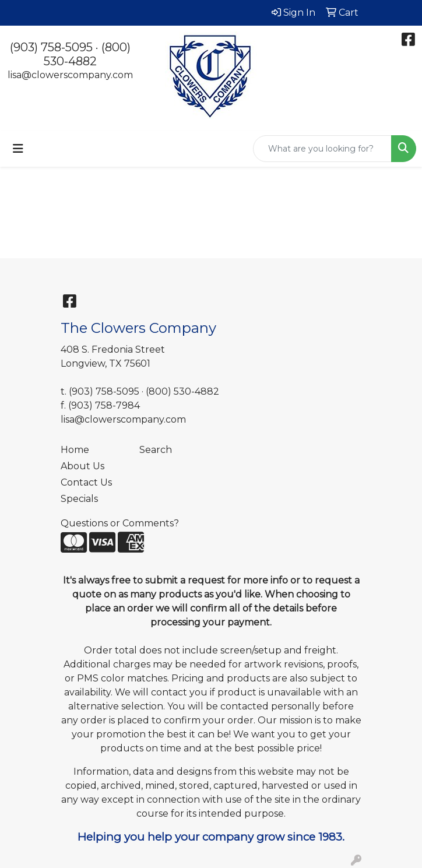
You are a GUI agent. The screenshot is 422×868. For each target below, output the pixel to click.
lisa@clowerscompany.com (70, 75)
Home (75, 450)
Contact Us (86, 482)
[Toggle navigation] (18, 149)
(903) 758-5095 (51, 47)
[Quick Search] (322, 149)
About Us (82, 466)
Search (156, 450)
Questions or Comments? (120, 523)
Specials (79, 499)
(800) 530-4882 (87, 54)
